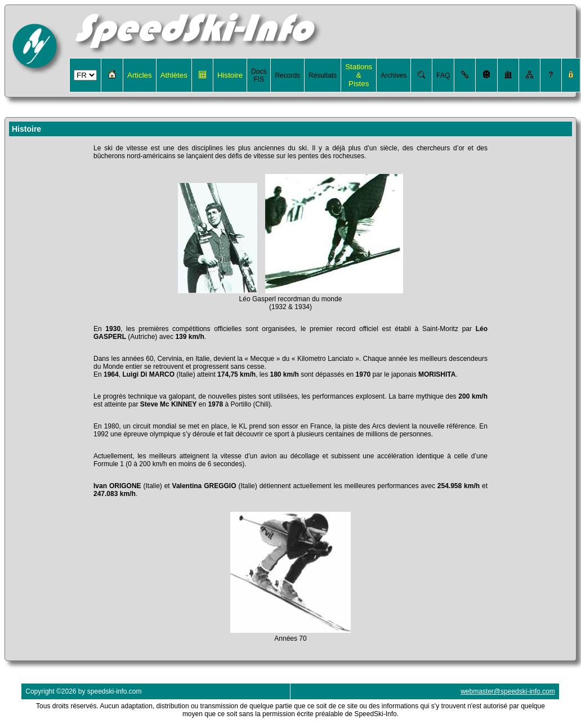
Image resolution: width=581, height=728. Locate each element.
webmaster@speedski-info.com (508, 691)
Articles (140, 75)
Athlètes (174, 75)
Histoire (230, 75)
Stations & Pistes (359, 75)
